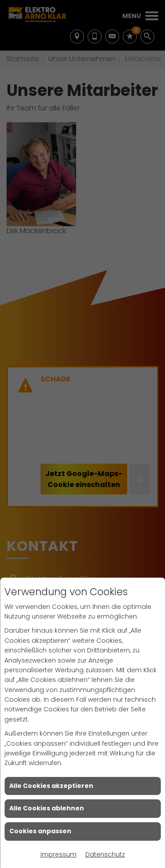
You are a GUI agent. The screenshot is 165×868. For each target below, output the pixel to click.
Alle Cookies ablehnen (47, 808)
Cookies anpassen (40, 831)
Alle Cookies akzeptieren (51, 786)
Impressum (59, 854)
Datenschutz (105, 854)
